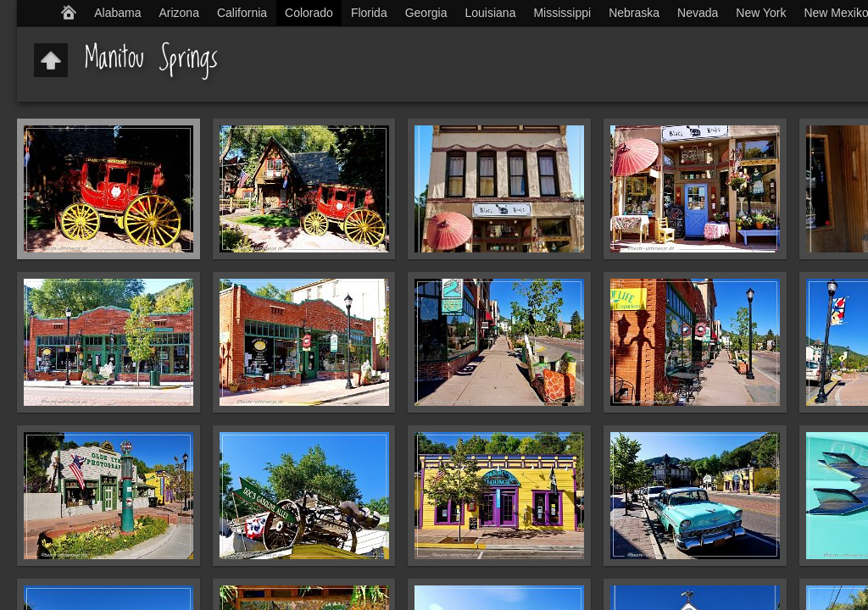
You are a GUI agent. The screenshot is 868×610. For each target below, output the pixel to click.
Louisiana (491, 13)
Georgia (426, 13)
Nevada (698, 13)
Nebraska (634, 13)
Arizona (178, 13)
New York (761, 13)
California (242, 13)
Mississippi (562, 13)
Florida (369, 13)
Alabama (117, 13)
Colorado (309, 13)
